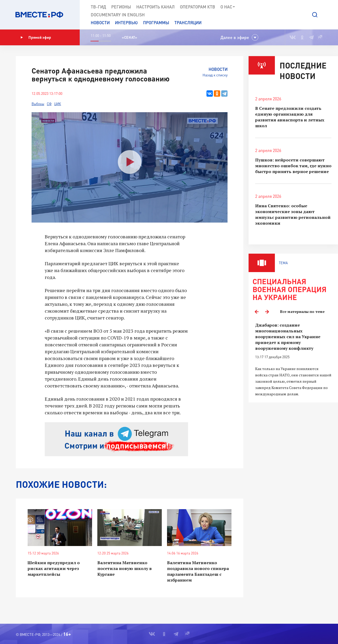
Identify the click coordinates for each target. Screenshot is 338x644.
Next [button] (267, 312)
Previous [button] (256, 312)
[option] (293, 360)
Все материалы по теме (302, 311)
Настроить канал (155, 7)
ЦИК (58, 104)
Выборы (38, 104)
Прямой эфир (36, 37)
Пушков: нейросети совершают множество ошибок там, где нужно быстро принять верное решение (293, 166)
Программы (156, 23)
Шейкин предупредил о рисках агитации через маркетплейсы (54, 568)
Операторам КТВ (198, 7)
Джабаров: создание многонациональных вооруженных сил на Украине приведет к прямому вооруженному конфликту (288, 337)
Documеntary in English (118, 15)
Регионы (121, 7)
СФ (49, 104)
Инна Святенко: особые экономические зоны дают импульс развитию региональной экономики (293, 214)
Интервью (126, 23)
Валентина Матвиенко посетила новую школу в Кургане (125, 568)
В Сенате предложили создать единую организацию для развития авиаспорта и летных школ (290, 117)
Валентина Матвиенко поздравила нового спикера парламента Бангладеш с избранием (198, 571)
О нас (228, 7)
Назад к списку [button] (215, 75)
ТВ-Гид (98, 7)
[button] (315, 15)
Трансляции (188, 23)
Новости (100, 23)
